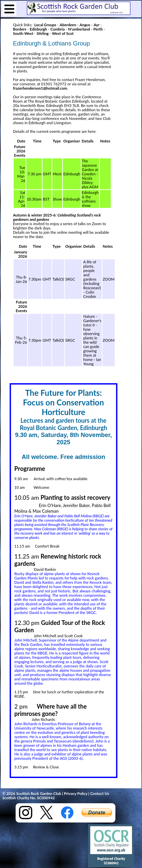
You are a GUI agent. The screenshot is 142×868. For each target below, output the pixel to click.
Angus (85, 25)
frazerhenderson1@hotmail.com (40, 88)
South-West (23, 33)
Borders (20, 29)
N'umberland (79, 29)
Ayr (96, 25)
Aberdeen (68, 25)
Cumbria (57, 29)
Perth (98, 29)
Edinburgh (38, 29)
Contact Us (99, 793)
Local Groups (45, 25)
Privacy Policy (75, 793)
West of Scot (63, 33)
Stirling (43, 33)
